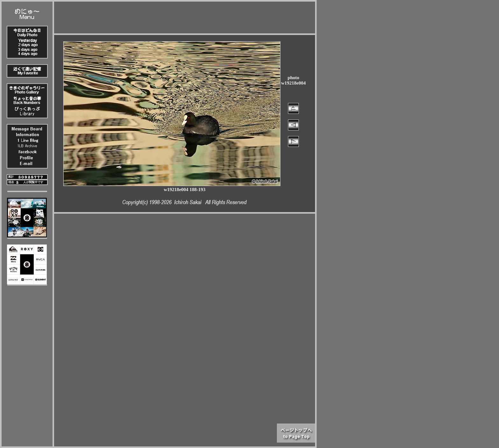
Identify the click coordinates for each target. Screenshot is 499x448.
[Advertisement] (185, 16)
